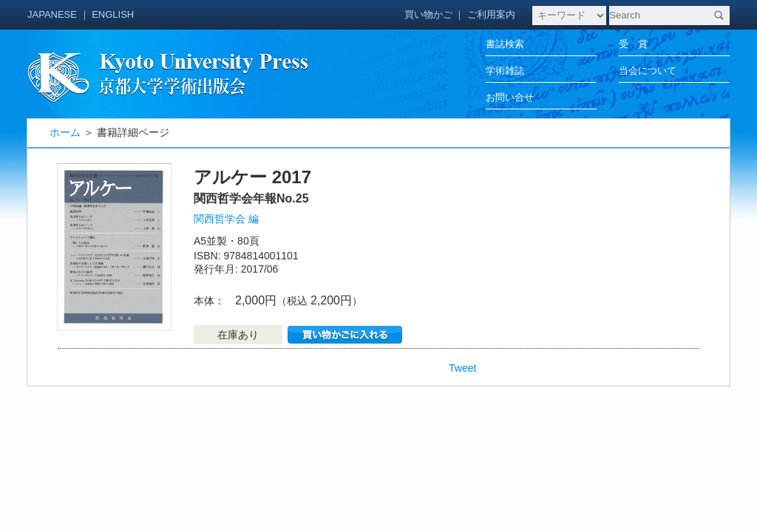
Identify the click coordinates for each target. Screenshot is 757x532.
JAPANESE (52, 14)
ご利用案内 (491, 14)
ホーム (65, 132)
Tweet (462, 368)
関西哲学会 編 (226, 219)
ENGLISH (113, 14)
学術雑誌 (505, 71)
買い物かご (428, 14)
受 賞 (633, 44)
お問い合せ (510, 97)
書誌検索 (505, 44)
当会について (648, 71)
